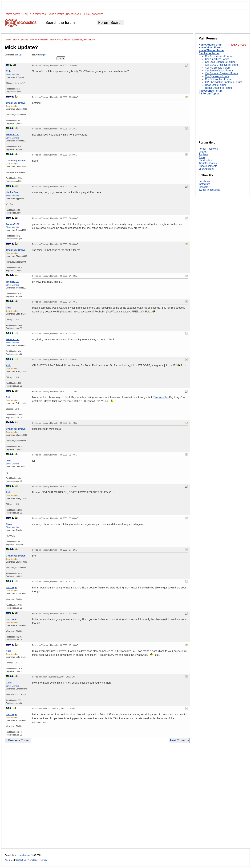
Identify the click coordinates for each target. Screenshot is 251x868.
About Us (9, 860)
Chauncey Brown (16, 103)
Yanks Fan (12, 192)
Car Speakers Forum (217, 76)
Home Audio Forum (211, 45)
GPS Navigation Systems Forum (223, 82)
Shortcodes (205, 160)
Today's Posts (239, 45)
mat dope (11, 587)
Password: (43, 56)
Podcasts (97, 14)
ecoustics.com (24, 855)
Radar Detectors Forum (218, 88)
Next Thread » (179, 740)
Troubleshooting (208, 163)
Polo (9, 308)
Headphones (74, 14)
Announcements (208, 166)
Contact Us (21, 860)
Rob (8, 71)
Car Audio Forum (209, 53)
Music (86, 14)
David (9, 524)
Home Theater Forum (212, 50)
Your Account (206, 169)
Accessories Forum (211, 91)
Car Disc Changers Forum (220, 62)
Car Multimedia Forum (218, 68)
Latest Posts (12, 14)
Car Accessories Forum (218, 56)
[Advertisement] (97, 797)
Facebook (204, 181)
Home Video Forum (210, 48)
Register (203, 154)
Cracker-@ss (161, 397)
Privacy (44, 860)
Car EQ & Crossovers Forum (221, 65)
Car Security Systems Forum (221, 73)
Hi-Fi (24, 14)
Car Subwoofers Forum (218, 79)
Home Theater (56, 14)
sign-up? (19, 55)
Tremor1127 (13, 134)
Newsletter (33, 860)
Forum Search (110, 22)
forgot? (43, 55)
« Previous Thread (18, 740)
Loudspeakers (37, 14)
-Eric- (9, 461)
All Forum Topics (209, 94)
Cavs (9, 683)
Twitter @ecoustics (209, 190)
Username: (18, 56)
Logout (203, 152)
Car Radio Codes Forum (219, 71)
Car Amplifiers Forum (217, 59)
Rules (202, 157)
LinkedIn (204, 187)
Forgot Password (208, 149)
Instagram (204, 184)
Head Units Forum (215, 85)
